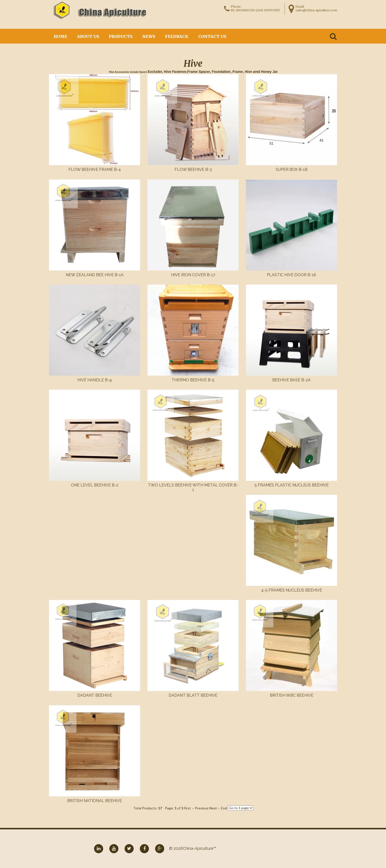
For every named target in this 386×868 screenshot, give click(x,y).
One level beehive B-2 (95, 485)
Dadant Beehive (95, 695)
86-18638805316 (243, 10)
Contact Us (212, 36)
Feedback (177, 36)
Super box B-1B (292, 169)
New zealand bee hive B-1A (95, 275)
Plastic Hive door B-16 (291, 275)
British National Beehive (95, 801)
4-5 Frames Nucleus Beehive (292, 590)
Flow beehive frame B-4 (95, 169)
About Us (88, 36)
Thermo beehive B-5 (193, 380)
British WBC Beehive (292, 695)
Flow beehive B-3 (193, 169)
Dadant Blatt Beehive (193, 695)
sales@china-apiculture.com (316, 10)
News (149, 36)
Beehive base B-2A (291, 380)
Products (121, 36)
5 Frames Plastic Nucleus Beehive (292, 485)
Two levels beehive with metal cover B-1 (193, 487)
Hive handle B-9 (95, 380)
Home (60, 36)
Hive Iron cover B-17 (193, 275)
